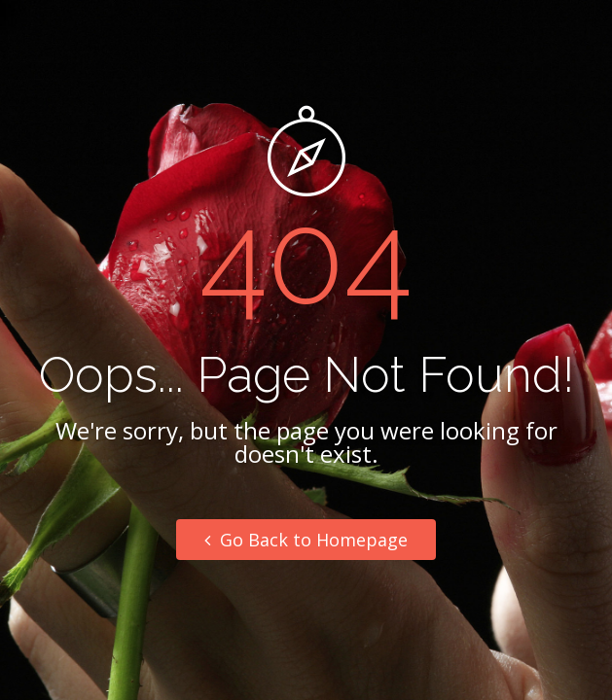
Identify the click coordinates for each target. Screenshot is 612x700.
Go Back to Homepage (306, 540)
